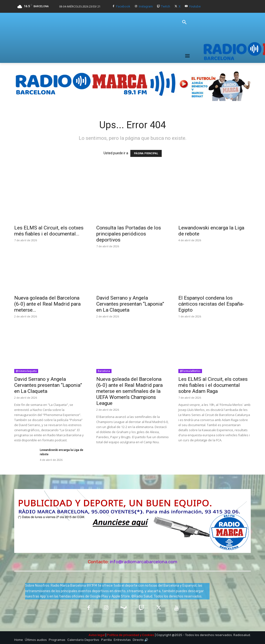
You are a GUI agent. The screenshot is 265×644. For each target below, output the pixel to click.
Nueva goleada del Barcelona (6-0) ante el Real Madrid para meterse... (47, 304)
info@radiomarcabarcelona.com (144, 562)
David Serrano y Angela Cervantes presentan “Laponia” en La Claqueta (130, 304)
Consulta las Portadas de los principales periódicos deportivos (129, 234)
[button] (184, 22)
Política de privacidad (123, 635)
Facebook (123, 6)
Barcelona (104, 371)
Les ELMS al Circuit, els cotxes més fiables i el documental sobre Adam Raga (213, 385)
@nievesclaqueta (26, 371)
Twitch (166, 6)
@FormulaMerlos (190, 371)
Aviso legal (97, 635)
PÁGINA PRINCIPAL (146, 153)
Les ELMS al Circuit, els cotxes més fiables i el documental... (49, 231)
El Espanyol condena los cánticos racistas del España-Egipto (211, 304)
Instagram (146, 6)
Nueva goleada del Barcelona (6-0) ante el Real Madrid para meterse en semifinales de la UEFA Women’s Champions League (129, 391)
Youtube (195, 6)
